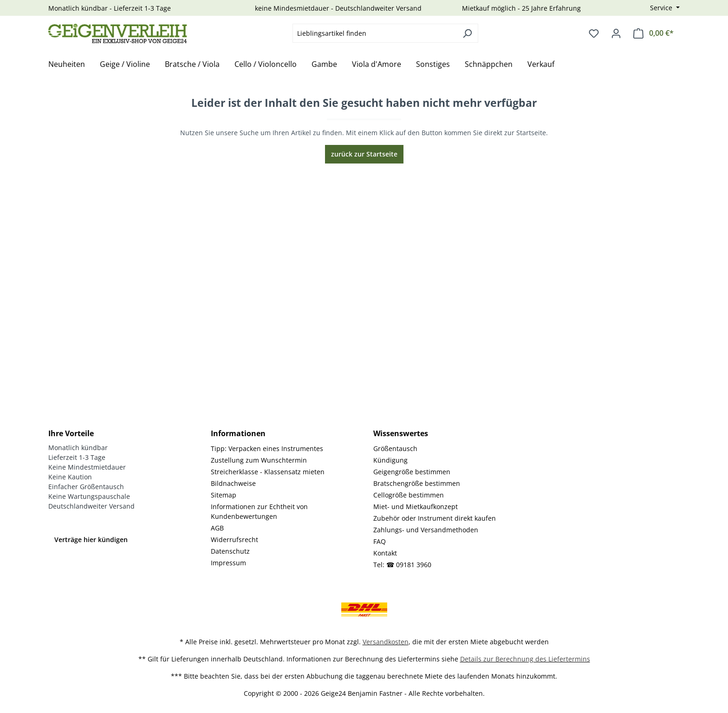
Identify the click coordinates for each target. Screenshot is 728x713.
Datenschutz (230, 551)
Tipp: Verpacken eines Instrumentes (267, 448)
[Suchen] (467, 33)
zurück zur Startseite (364, 154)
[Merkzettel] (594, 33)
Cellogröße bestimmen (409, 495)
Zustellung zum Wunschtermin (259, 460)
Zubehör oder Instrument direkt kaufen (435, 518)
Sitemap (224, 495)
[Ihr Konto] (616, 33)
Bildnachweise (233, 483)
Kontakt (385, 553)
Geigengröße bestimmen (412, 472)
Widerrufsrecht (234, 540)
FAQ (380, 541)
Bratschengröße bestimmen (417, 483)
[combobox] (375, 33)
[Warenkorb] (653, 33)
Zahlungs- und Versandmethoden (426, 530)
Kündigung (390, 460)
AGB (217, 528)
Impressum (228, 563)
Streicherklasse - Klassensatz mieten (268, 472)
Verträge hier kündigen (91, 540)
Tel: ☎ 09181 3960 (402, 565)
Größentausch (395, 448)
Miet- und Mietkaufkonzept (416, 507)
